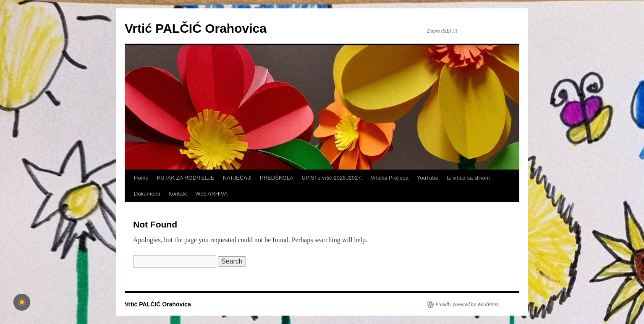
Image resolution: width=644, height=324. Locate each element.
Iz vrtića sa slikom (468, 178)
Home (141, 178)
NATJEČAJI (237, 178)
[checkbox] (22, 302)
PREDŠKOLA (276, 178)
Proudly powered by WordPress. (468, 304)
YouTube (428, 178)
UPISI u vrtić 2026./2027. (332, 178)
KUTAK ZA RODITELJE (186, 178)
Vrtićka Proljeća (390, 178)
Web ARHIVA (211, 194)
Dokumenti (147, 194)
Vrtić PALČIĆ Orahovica (196, 28)
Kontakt (178, 194)
